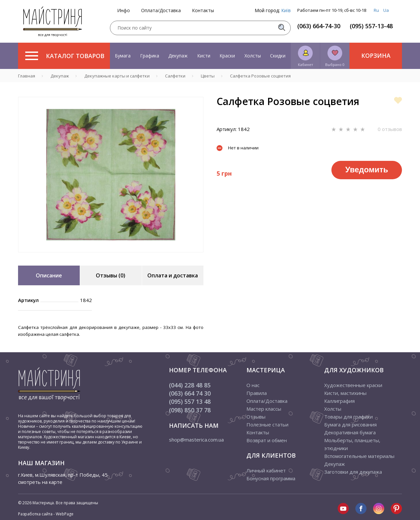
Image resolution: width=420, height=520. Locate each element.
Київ (286, 10)
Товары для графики (348, 417)
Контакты (203, 11)
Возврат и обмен (267, 440)
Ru (376, 10)
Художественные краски (353, 385)
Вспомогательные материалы (359, 456)
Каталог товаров (65, 56)
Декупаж (178, 56)
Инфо (124, 11)
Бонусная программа (271, 478)
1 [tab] (111, 257)
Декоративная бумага (350, 432)
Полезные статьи (267, 424)
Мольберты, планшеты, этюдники (352, 444)
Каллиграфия (339, 401)
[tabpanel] (111, 175)
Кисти (204, 56)
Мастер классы (264, 409)
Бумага (123, 56)
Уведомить (367, 170)
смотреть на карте (40, 482)
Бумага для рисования (350, 424)
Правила (257, 393)
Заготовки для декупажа (353, 472)
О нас (253, 385)
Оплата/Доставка (161, 11)
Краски (227, 56)
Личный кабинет (266, 470)
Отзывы (256, 417)
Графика (150, 56)
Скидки (278, 56)
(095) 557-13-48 (371, 26)
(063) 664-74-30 (319, 26)
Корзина (376, 55)
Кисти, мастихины (345, 393)
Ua (386, 10)
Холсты (253, 56)
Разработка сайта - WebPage (46, 514)
